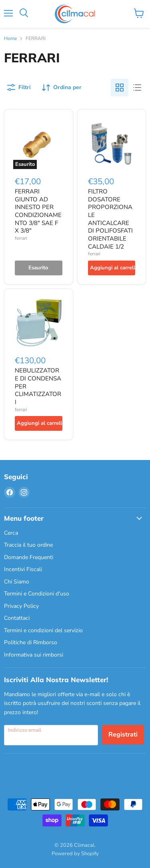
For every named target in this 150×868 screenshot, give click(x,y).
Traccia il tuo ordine (28, 545)
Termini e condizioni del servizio (43, 630)
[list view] (137, 88)
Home (10, 39)
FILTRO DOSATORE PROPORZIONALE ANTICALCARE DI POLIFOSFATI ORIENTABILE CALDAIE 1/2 (110, 219)
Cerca (11, 533)
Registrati (123, 735)
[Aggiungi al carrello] (112, 268)
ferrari (21, 238)
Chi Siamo (17, 582)
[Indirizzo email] (51, 735)
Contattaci (17, 618)
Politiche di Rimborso (31, 642)
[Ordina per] (62, 88)
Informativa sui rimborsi (34, 655)
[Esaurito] (39, 268)
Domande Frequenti (29, 557)
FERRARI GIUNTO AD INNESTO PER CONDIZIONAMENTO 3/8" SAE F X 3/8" (38, 211)
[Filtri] (19, 88)
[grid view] (120, 88)
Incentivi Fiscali (23, 569)
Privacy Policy (21, 606)
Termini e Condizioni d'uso (37, 594)
